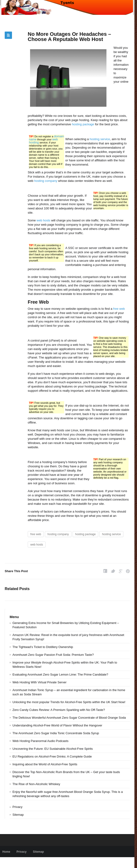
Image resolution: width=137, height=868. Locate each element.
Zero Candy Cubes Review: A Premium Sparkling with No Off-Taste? (59, 710)
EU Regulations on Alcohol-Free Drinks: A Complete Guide (52, 756)
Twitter (113, 571)
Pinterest (128, 571)
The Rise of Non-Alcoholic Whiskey (36, 784)
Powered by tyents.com (17, 863)
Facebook (105, 571)
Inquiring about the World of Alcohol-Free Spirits (45, 764)
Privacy (18, 807)
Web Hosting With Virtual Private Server (39, 682)
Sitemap (18, 815)
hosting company (46, 181)
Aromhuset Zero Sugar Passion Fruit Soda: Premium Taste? (53, 655)
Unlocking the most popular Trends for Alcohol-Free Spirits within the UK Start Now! (69, 702)
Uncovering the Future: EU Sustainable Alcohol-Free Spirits (53, 749)
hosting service (100, 139)
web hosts (44, 220)
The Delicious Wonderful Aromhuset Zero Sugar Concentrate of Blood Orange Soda (69, 718)
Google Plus (121, 571)
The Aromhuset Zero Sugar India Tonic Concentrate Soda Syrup (56, 733)
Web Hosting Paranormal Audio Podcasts (40, 741)
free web (119, 309)
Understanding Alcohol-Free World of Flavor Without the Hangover (57, 725)
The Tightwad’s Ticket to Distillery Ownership (43, 647)
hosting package (83, 124)
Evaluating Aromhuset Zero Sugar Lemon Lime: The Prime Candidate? (60, 674)
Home (6, 852)
